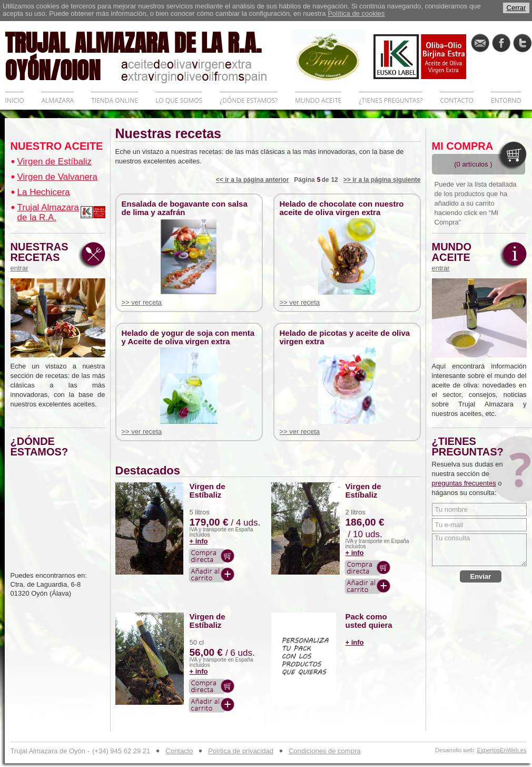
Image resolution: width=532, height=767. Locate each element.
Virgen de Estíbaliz (55, 162)
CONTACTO (457, 100)
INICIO (15, 100)
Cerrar (516, 8)
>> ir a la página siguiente (382, 180)
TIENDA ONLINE (115, 100)
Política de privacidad (241, 751)
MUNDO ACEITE (318, 100)
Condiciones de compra (325, 751)
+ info (199, 541)
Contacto (179, 751)
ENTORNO (506, 100)
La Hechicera (44, 192)
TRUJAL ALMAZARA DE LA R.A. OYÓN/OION (148, 55)
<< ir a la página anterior (253, 180)
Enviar (481, 576)
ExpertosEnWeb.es (502, 750)
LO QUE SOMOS (179, 100)
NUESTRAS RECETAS (42, 257)
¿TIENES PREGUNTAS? (391, 100)
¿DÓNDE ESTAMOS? (249, 100)
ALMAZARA (57, 100)
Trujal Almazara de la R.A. (48, 212)
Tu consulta (479, 550)
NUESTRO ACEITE (57, 146)
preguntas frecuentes (464, 483)
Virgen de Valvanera (57, 177)
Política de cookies (356, 13)
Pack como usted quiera (369, 621)
